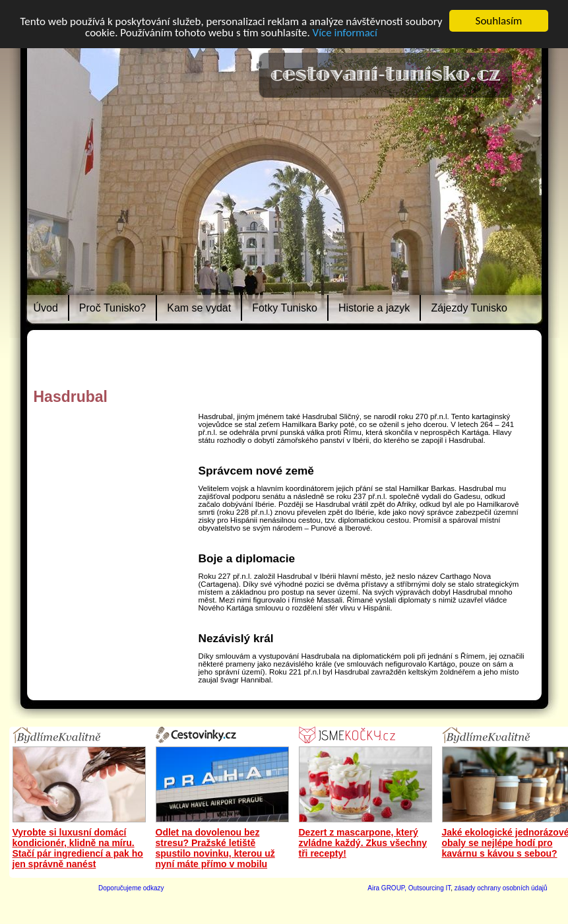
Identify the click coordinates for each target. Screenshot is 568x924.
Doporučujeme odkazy (131, 888)
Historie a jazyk (374, 308)
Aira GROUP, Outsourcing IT (409, 888)
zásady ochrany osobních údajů (501, 888)
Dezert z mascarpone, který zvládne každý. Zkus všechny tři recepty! (363, 843)
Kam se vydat (199, 308)
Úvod (46, 308)
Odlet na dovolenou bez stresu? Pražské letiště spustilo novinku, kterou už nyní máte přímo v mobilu (215, 848)
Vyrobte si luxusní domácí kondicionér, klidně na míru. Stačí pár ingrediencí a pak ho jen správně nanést (78, 848)
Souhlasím (499, 21)
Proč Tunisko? (112, 308)
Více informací (345, 33)
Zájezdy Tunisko (469, 308)
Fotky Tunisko (285, 308)
